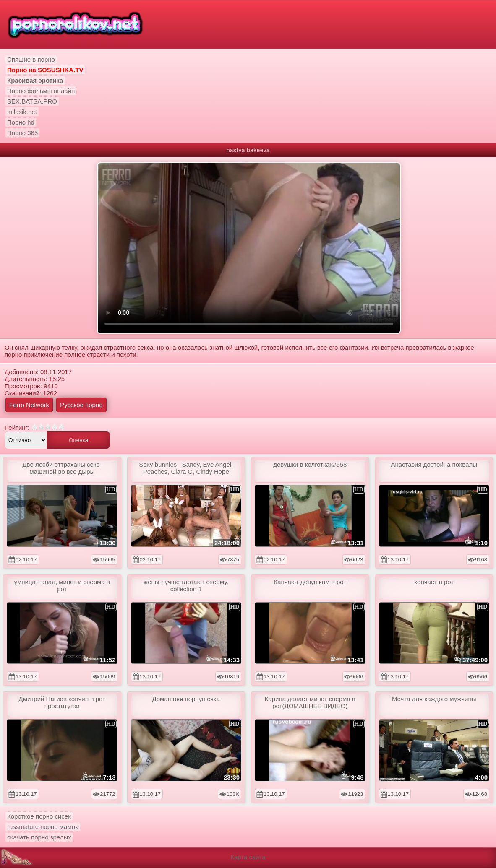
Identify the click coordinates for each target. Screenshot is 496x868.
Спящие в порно (31, 59)
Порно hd (21, 122)
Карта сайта (248, 857)
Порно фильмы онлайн (41, 91)
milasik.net (22, 112)
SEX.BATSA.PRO (32, 101)
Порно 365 (22, 133)
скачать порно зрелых (39, 837)
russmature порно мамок (43, 827)
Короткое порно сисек (39, 816)
